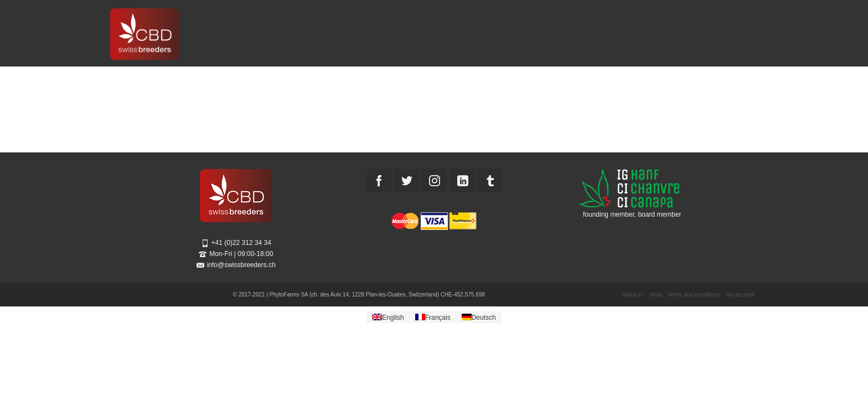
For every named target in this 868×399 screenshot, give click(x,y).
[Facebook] (379, 180)
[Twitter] (407, 180)
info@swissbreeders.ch (236, 265)
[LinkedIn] (463, 180)
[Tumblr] (490, 180)
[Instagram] (435, 180)
